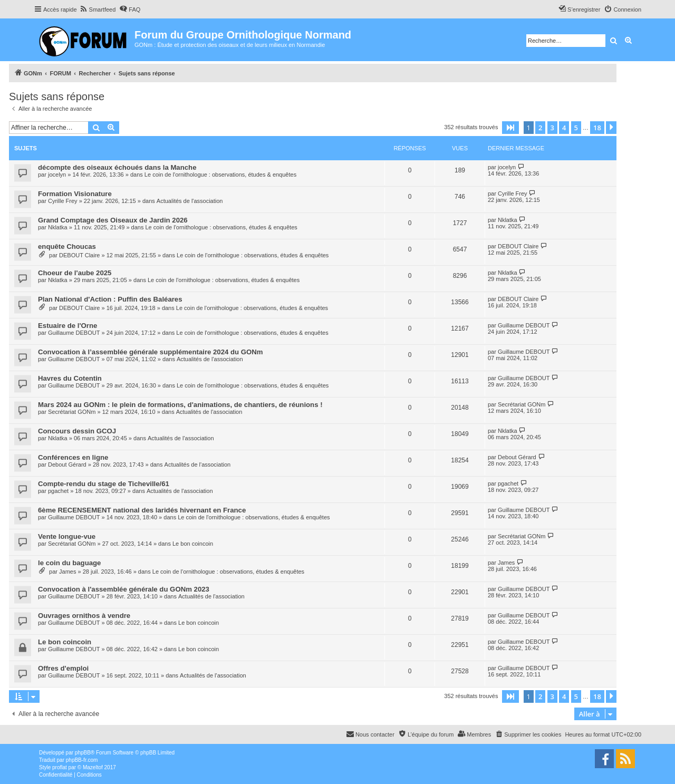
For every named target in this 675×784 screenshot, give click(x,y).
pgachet (58, 491)
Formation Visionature (75, 194)
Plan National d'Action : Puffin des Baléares (110, 299)
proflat (60, 767)
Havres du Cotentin (70, 378)
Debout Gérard (67, 464)
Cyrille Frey (63, 201)
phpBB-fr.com (82, 760)
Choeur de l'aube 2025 (75, 273)
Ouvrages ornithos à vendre (84, 616)
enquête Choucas (67, 246)
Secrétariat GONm (72, 412)
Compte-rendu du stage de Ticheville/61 (104, 484)
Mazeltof (93, 767)
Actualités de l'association (190, 201)
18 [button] (597, 128)
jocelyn (57, 175)
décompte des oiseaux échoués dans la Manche (117, 167)
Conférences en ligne (73, 457)
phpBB (83, 753)
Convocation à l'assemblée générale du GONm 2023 (124, 589)
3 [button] (552, 128)
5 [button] (576, 128)
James (67, 572)
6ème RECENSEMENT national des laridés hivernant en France (142, 510)
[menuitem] (98, 9)
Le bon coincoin (193, 544)
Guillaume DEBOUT (74, 333)
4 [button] (564, 128)
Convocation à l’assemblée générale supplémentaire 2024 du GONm (151, 352)
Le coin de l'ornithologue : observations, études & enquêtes (220, 175)
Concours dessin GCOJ (77, 431)
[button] (510, 128)
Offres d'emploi (63, 668)
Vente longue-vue (67, 536)
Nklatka (58, 227)
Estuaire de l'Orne (67, 326)
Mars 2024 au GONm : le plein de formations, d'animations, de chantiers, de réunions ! (180, 405)
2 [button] (540, 128)
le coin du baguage (69, 563)
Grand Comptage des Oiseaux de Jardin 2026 (113, 220)
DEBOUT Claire (79, 255)
